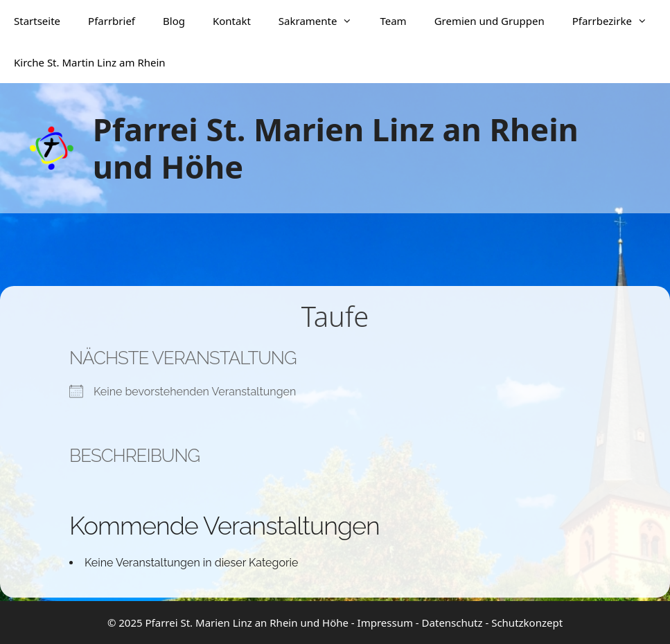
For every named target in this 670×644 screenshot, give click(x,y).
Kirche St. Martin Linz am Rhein (90, 62)
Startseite (37, 21)
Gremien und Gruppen (490, 21)
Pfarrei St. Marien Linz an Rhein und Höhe (336, 148)
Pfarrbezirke (617, 21)
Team (393, 21)
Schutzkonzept (527, 623)
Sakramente (323, 21)
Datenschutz (452, 623)
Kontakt (232, 21)
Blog (174, 21)
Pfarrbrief (112, 21)
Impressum (385, 623)
